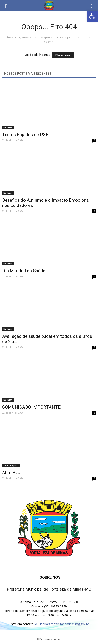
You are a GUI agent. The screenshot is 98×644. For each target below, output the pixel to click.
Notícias (8, 127)
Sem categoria (11, 465)
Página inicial (63, 55)
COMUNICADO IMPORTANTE (31, 407)
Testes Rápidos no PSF (25, 135)
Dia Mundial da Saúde (24, 271)
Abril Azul (12, 473)
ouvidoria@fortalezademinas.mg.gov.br (62, 624)
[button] (92, 6)
